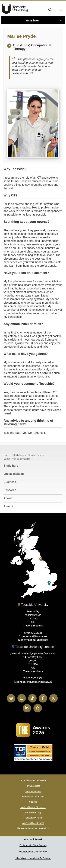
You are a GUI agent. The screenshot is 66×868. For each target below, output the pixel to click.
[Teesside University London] (49, 583)
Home (6, 455)
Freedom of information (33, 797)
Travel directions (33, 626)
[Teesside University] (41, 559)
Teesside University (15, 9)
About (8, 498)
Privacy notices (33, 786)
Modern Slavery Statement (33, 807)
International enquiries (34, 640)
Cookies (33, 802)
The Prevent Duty (33, 812)
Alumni (8, 506)
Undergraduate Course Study (33, 852)
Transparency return (33, 818)
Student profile (35, 455)
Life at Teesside (14, 474)
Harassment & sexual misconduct (33, 828)
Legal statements (33, 791)
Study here (32, 21)
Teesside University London (33, 647)
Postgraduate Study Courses (33, 845)
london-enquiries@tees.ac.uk (35, 682)
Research (10, 490)
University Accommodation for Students (33, 858)
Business (10, 482)
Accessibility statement (33, 823)
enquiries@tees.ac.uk (34, 636)
